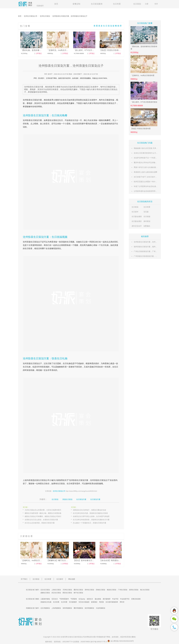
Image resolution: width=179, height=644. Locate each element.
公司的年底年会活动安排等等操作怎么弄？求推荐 (152, 191)
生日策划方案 (36, 100)
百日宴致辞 (73, 602)
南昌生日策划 (112, 590)
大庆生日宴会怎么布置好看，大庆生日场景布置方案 (44, 510)
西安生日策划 (67, 593)
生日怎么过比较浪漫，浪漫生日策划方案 (40, 523)
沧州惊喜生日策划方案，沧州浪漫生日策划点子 (151, 242)
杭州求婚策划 (89, 608)
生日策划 (137, 4)
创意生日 (90, 599)
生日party (82, 599)
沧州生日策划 (45, 16)
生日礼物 (105, 245)
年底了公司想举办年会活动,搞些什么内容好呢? (151, 186)
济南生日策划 (100, 590)
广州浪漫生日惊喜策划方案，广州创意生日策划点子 (153, 256)
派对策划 (147, 221)
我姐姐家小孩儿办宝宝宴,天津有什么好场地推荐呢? (153, 148)
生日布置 (117, 4)
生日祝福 (147, 216)
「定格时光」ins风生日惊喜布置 (142, 75)
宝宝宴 (146, 212)
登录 (156, 4)
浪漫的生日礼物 (46, 602)
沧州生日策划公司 (31, 16)
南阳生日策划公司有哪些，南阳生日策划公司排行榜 (44, 516)
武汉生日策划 (56, 593)
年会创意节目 (125, 599)
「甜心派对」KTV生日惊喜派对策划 (144, 102)
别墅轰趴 (147, 226)
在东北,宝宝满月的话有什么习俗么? (147, 153)
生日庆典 (56, 602)
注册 (147, 4)
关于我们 (24, 579)
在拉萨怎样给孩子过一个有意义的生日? (148, 158)
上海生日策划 (56, 590)
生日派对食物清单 (112, 602)
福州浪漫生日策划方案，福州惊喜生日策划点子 (151, 247)
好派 (36, 480)
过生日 (60, 120)
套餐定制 (76, 4)
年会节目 (115, 599)
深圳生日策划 (134, 590)
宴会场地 (98, 599)
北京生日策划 (45, 590)
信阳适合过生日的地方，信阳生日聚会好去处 (89, 510)
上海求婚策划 (56, 608)
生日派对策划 (76, 637)
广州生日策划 (123, 590)
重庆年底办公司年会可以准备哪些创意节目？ (150, 163)
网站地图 (72, 579)
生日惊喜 (29, 248)
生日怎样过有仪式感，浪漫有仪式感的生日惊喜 (90, 513)
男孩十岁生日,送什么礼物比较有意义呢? (149, 167)
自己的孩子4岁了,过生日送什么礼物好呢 (149, 177)
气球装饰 (74, 599)
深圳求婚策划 (67, 608)
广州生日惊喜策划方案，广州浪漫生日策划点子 (151, 251)
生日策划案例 (97, 4)
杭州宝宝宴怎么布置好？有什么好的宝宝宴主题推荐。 (154, 182)
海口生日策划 (145, 590)
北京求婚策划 (45, 608)
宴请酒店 (94, 602)
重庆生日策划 (78, 590)
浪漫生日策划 (67, 499)
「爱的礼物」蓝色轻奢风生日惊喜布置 (144, 48)
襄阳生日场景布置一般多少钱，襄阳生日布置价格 (43, 513)
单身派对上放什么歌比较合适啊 (145, 172)
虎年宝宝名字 (137, 226)
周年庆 (122, 602)
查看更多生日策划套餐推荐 (108, 26)
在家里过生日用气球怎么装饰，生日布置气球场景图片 (93, 516)
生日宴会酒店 (137, 221)
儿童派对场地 (45, 599)
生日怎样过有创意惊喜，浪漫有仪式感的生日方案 (91, 520)
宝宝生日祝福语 (84, 602)
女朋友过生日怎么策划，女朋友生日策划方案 (41, 520)
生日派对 (135, 212)
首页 (56, 4)
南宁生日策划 (78, 593)
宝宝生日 (55, 599)
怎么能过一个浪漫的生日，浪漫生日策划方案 (89, 523)
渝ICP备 (99, 642)
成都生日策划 (45, 593)
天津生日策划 (67, 590)
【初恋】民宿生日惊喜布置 (141, 129)
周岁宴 (101, 602)
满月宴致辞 (107, 599)
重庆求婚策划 (78, 608)
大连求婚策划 (100, 608)
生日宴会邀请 (137, 216)
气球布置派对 (64, 599)
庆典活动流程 (136, 599)
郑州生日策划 (89, 590)
